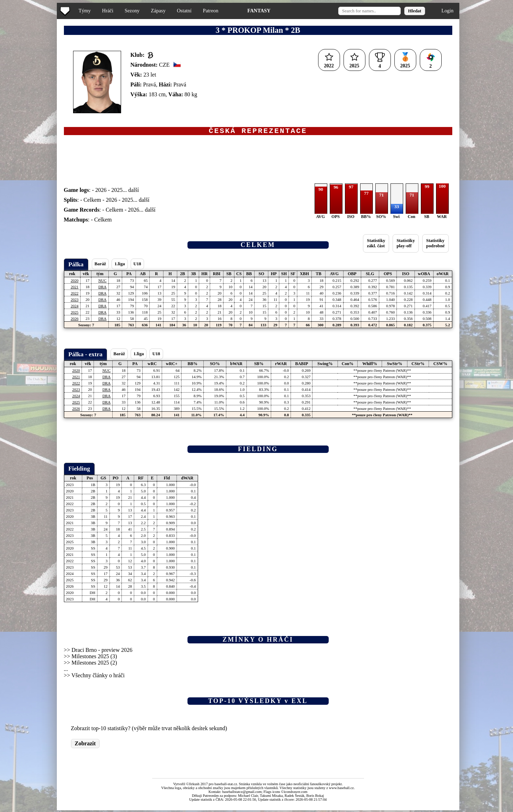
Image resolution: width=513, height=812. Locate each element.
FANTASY (259, 11)
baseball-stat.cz (226, 786)
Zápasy (158, 11)
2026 (101, 192)
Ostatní (184, 11)
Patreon (210, 11)
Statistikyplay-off (406, 245)
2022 (74, 295)
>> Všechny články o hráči (94, 677)
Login (447, 11)
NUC (102, 282)
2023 (74, 301)
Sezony (132, 11)
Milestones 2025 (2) (94, 664)
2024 (74, 308)
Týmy (85, 11)
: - (80, 192)
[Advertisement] (29, 141)
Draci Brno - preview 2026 (102, 652)
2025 (117, 192)
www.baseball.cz (341, 790)
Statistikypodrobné (435, 245)
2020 (74, 282)
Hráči (108, 11)
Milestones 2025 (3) (94, 658)
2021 (74, 289)
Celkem (93, 202)
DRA (102, 289)
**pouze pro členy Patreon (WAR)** (382, 372)
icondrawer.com (296, 793)
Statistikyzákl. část (376, 245)
